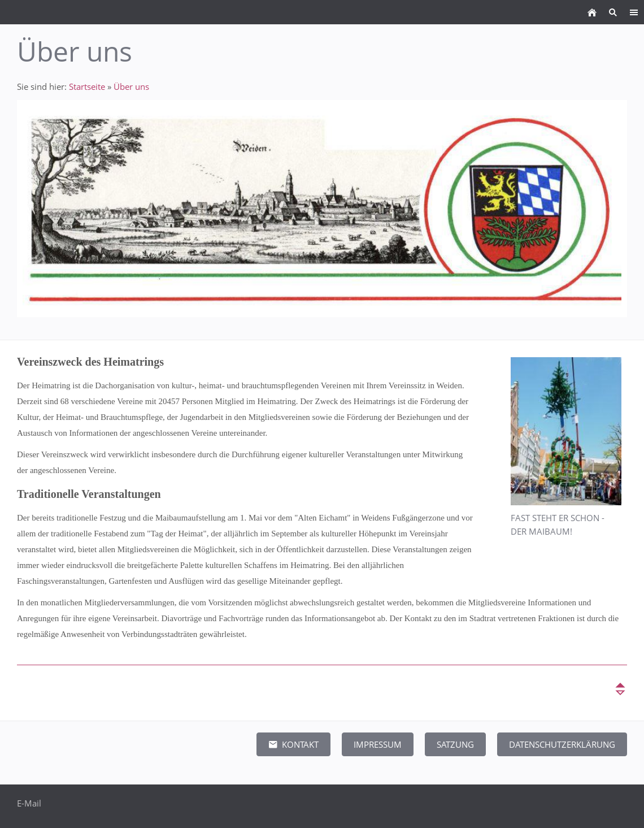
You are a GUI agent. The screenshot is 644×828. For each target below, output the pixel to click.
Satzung (455, 744)
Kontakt (293, 744)
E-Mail (29, 803)
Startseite (87, 86)
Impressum (378, 744)
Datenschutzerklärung (562, 744)
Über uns (131, 86)
